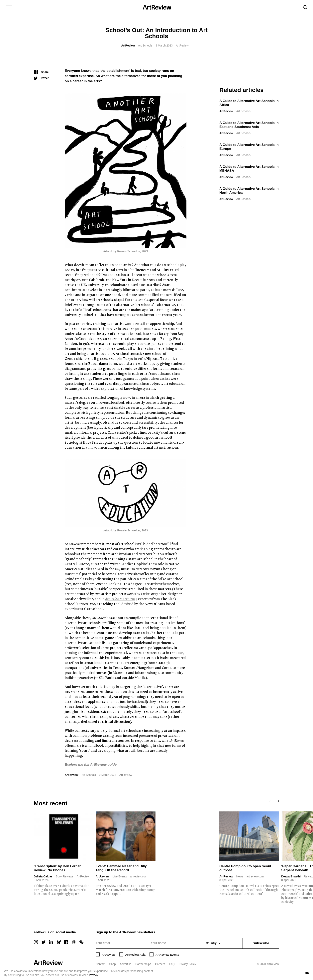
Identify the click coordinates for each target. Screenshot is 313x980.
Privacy (94, 975)
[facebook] (66, 942)
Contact (100, 964)
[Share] (41, 72)
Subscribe (261, 943)
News (240, 876)
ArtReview (128, 45)
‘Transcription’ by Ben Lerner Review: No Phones (57, 868)
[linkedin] (51, 942)
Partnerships (143, 964)
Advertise (126, 964)
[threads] (74, 942)
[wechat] (81, 942)
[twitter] (44, 942)
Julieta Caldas (43, 876)
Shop (112, 964)
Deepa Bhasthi (291, 876)
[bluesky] (59, 942)
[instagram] (36, 942)
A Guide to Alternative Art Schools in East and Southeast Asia (249, 125)
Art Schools (145, 45)
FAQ (172, 964)
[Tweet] (41, 78)
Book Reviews (65, 876)
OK (307, 973)
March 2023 (121, 599)
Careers (160, 964)
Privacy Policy (187, 964)
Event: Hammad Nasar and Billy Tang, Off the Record (121, 868)
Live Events (120, 876)
